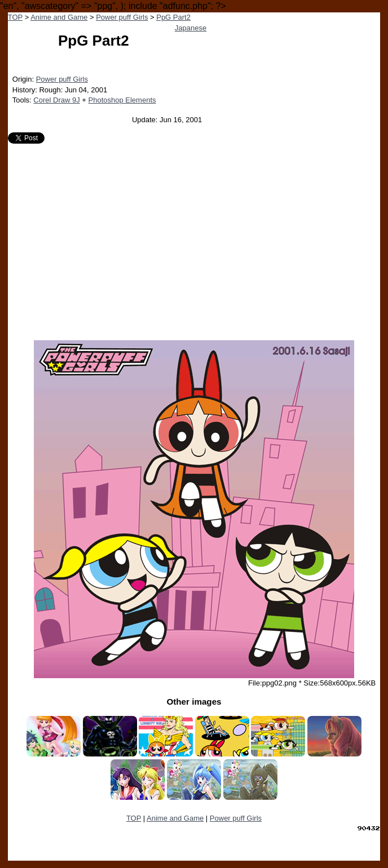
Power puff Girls (122, 17)
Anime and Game (59, 17)
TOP (15, 17)
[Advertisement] (194, 238)
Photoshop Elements (122, 100)
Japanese (191, 28)
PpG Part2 (173, 17)
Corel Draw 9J (56, 100)
